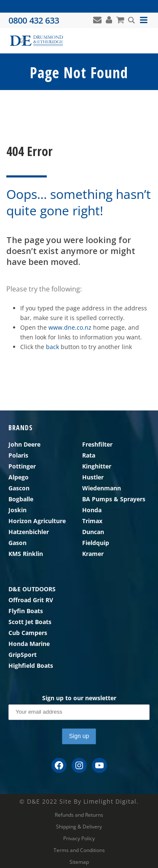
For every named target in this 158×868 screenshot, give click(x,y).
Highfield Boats (31, 666)
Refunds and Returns (79, 815)
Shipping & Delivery (79, 827)
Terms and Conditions (79, 850)
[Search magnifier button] (131, 20)
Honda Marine (29, 644)
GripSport (23, 655)
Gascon (19, 488)
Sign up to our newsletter (79, 698)
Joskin (17, 510)
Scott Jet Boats (30, 622)
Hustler (93, 477)
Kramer (93, 554)
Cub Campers (28, 633)
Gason (17, 543)
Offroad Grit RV (31, 600)
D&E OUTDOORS (32, 589)
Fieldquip (96, 543)
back (52, 347)
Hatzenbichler (29, 532)
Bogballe (21, 499)
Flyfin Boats (26, 611)
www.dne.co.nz (70, 327)
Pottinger (22, 466)
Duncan (93, 532)
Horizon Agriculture (37, 521)
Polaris (18, 455)
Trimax (92, 521)
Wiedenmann (102, 488)
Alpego (19, 477)
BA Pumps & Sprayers (114, 499)
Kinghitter (97, 466)
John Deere (24, 444)
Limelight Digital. (111, 801)
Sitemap (79, 862)
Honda (92, 510)
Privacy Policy (79, 839)
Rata (89, 455)
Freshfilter (97, 444)
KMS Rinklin (26, 554)
